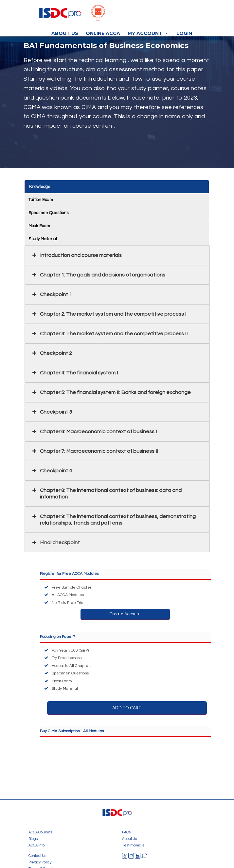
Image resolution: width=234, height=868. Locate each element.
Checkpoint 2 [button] (52, 353)
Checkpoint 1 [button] (52, 294)
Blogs (33, 839)
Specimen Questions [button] (48, 213)
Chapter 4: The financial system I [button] (74, 373)
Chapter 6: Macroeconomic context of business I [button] (94, 432)
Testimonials (133, 845)
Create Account (125, 614)
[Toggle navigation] (195, 15)
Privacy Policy (40, 862)
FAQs (126, 832)
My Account (148, 33)
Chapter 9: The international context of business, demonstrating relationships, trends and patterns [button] (113, 519)
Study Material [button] (43, 239)
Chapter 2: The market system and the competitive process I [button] (109, 314)
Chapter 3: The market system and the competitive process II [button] (109, 334)
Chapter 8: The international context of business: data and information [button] (106, 493)
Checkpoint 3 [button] (52, 412)
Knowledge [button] (40, 187)
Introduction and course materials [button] (76, 255)
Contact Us (37, 856)
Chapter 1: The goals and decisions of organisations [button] (98, 275)
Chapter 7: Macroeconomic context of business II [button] (95, 451)
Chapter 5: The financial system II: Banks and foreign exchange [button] (111, 392)
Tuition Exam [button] (41, 200)
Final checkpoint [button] (55, 543)
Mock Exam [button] (39, 226)
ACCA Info (36, 845)
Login (184, 33)
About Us (65, 33)
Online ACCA (103, 33)
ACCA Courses (40, 832)
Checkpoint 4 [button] (52, 471)
